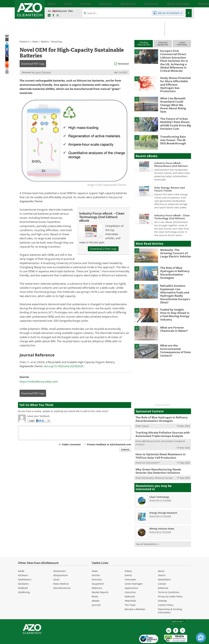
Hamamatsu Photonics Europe (157, 465)
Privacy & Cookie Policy (170, 584)
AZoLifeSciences (62, 575)
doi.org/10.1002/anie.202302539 (64, 366)
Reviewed (123, 64)
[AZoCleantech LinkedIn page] (49, 15)
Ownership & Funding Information (170, 598)
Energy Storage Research (163, 500)
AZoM (21, 558)
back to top (178, 609)
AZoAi (56, 567)
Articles (96, 562)
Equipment (98, 571)
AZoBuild (23, 575)
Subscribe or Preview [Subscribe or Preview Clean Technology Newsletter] (160, 487)
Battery (45, 42)
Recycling (57, 42)
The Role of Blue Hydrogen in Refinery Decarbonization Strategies (173, 265)
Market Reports (100, 579)
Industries (130, 579)
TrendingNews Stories (144, 43)
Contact (162, 571)
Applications (132, 575)
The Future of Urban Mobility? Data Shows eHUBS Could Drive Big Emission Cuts (174, 115)
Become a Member (135, 596)
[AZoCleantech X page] (183, 618)
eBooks (96, 588)
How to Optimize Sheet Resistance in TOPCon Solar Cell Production (158, 444)
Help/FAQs (130, 588)
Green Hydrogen (134, 571)
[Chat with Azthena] (201, 637)
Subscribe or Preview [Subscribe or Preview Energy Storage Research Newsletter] (160, 503)
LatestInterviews (182, 43)
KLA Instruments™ (151, 451)
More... (187, 4)
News (35, 42)
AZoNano (23, 562)
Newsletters (164, 567)
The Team (130, 592)
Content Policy (166, 592)
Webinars (97, 575)
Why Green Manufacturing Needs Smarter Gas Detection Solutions (161, 459)
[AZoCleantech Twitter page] (58, 15)
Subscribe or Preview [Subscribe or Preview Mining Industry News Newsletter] (160, 519)
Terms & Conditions (169, 579)
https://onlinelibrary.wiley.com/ (39, 382)
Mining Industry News (162, 516)
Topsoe (145, 415)
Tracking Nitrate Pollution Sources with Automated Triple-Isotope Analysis (160, 423)
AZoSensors (60, 558)
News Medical (61, 571)
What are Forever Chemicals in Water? (173, 319)
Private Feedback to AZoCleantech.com (109, 444)
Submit (125, 449)
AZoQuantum (60, 562)
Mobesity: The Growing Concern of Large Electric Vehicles (176, 245)
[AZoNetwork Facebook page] (53, 15)
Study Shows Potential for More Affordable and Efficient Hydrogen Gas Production (175, 79)
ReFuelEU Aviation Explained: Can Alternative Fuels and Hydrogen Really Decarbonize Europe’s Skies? (173, 285)
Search (162, 562)
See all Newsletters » (147, 531)
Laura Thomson (43, 72)
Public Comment (71, 444)
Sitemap (162, 588)
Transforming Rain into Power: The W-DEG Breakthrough (174, 132)
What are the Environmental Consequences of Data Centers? (174, 340)
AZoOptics (24, 571)
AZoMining (24, 579)
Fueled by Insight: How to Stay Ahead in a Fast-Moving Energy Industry (175, 302)
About (161, 558)
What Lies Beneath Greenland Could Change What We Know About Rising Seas (176, 97)
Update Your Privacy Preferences (43, 640)
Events (128, 562)
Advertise (163, 575)
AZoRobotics (25, 567)
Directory (97, 567)
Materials (130, 584)
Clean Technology (159, 484)
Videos (128, 558)
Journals (96, 592)
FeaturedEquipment (163, 43)
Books (95, 584)
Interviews (130, 567)
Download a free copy (103, 249)
